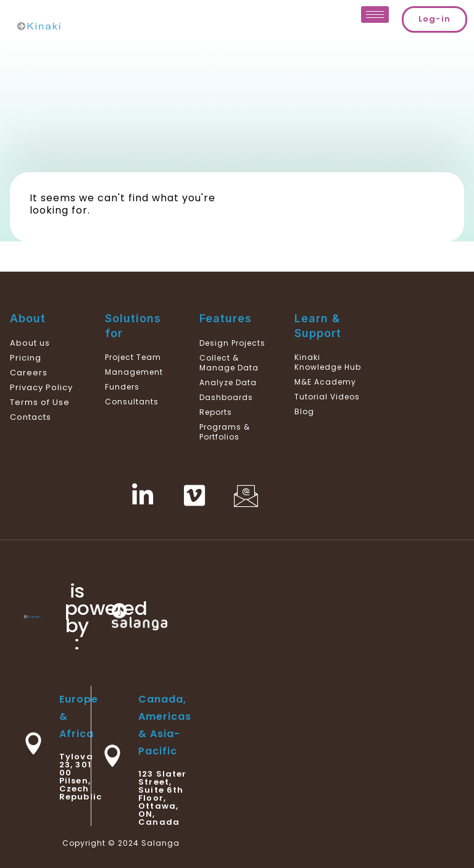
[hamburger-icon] (375, 15)
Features (226, 318)
